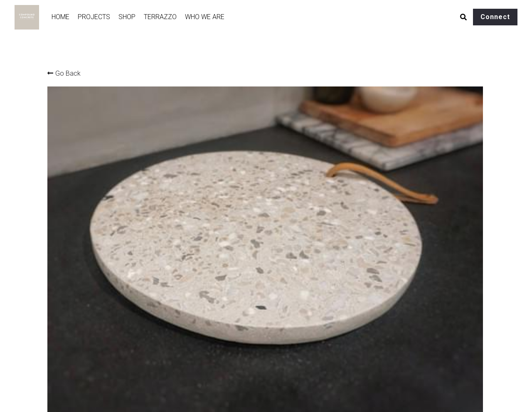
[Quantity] (401, 242)
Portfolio (59, 362)
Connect (495, 17)
